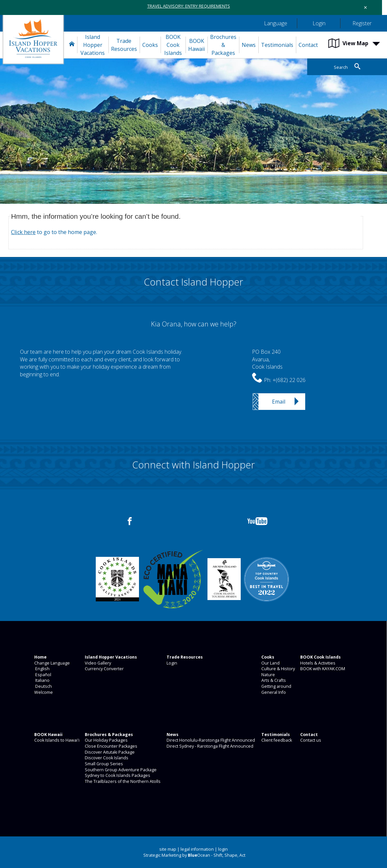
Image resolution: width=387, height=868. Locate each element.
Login (171, 663)
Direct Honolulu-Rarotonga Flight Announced (210, 740)
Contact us (310, 740)
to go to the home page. (54, 232)
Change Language (52, 663)
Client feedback (276, 740)
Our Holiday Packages (106, 740)
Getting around (276, 686)
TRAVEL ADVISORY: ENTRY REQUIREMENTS (189, 6)
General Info (273, 692)
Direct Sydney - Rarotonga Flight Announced (209, 746)
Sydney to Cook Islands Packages (117, 775)
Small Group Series (103, 764)
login (223, 849)
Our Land (270, 663)
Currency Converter (104, 669)
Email (279, 402)
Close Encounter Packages (111, 746)
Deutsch (43, 686)
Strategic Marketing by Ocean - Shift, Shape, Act (194, 855)
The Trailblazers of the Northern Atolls (122, 781)
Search (341, 67)
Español (42, 675)
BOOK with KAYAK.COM (322, 669)
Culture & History (278, 669)
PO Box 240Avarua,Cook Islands (267, 359)
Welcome (43, 692)
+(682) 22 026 (289, 380)
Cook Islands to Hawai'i (56, 740)
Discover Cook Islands (106, 758)
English (41, 669)
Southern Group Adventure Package (120, 770)
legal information (197, 849)
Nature (268, 675)
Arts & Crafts (273, 680)
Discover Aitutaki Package (109, 752)
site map (168, 849)
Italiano (41, 680)
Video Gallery (97, 663)
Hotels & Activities (317, 663)
